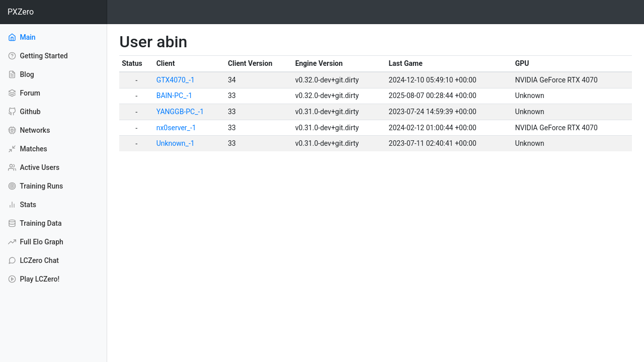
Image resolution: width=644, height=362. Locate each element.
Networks (29, 130)
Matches (28, 149)
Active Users (34, 167)
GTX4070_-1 (176, 80)
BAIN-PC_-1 (175, 96)
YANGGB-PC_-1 (180, 112)
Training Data (35, 223)
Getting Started (38, 56)
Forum (24, 93)
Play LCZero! (34, 279)
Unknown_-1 (176, 143)
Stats (22, 205)
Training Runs (35, 186)
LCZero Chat (33, 260)
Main (35, 37)
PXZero (21, 12)
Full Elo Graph (36, 242)
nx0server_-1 (176, 128)
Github (24, 112)
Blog (21, 74)
